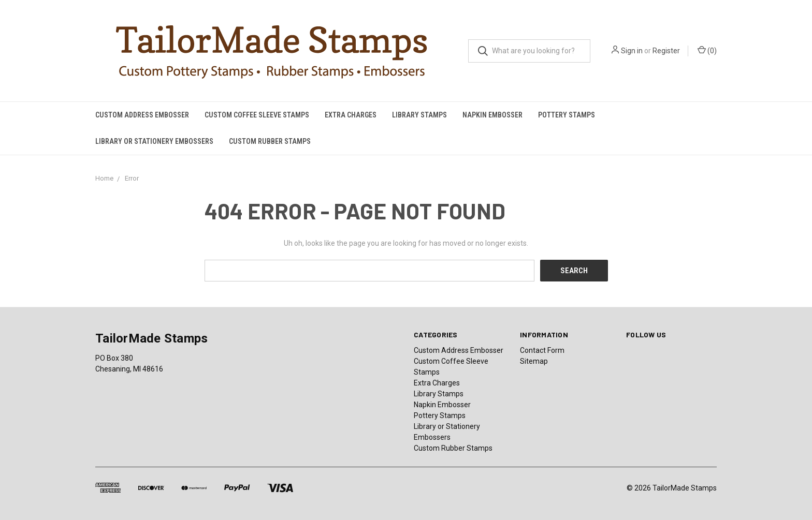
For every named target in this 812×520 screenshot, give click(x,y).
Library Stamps (419, 115)
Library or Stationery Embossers (154, 141)
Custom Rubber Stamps (270, 141)
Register (666, 51)
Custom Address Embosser (142, 115)
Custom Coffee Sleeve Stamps (257, 115)
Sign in (632, 51)
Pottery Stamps (567, 115)
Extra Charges (351, 115)
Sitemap (534, 361)
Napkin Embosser (492, 115)
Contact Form (542, 350)
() (707, 50)
